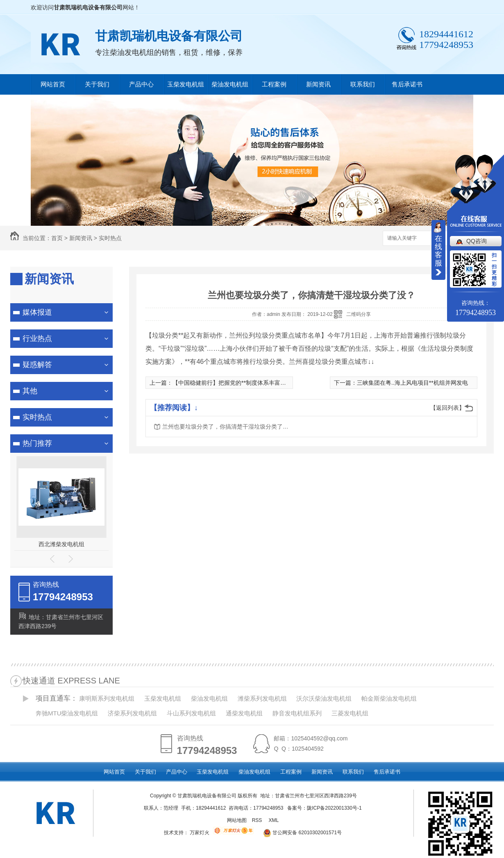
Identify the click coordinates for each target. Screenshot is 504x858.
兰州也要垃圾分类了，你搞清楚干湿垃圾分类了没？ (228, 427)
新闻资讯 (318, 84)
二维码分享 (359, 314)
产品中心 (141, 84)
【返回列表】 (447, 408)
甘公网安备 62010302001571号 (300, 833)
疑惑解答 (37, 365)
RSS (258, 820)
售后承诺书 (407, 84)
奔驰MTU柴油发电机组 (67, 713)
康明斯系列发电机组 (107, 698)
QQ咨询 (477, 241)
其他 (30, 391)
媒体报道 (37, 312)
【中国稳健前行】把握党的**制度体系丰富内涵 (232, 383)
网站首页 (53, 84)
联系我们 (363, 84)
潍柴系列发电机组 (262, 698)
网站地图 (237, 820)
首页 (57, 238)
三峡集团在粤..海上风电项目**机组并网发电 (412, 383)
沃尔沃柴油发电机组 (324, 698)
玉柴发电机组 (186, 84)
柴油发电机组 (230, 84)
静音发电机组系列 (297, 713)
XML (274, 820)
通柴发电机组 (244, 713)
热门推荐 (37, 443)
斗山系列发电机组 (191, 713)
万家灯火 (200, 833)
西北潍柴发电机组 (61, 544)
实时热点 (110, 238)
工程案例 (274, 84)
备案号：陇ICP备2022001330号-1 (324, 808)
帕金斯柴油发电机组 (389, 698)
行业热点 (37, 338)
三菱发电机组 (350, 713)
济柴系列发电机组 (132, 713)
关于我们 (97, 84)
